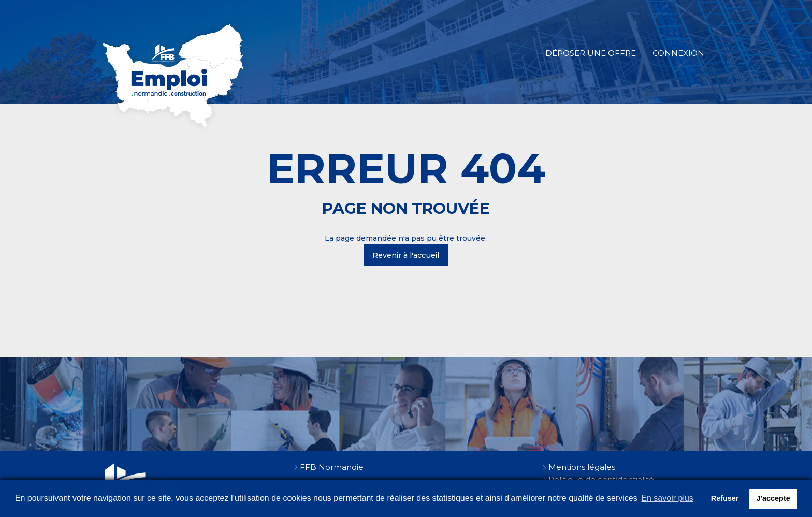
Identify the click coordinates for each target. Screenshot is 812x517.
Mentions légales (582, 467)
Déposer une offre (591, 53)
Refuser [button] (725, 498)
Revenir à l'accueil (406, 255)
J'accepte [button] (773, 498)
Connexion (678, 53)
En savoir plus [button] (667, 498)
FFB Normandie (332, 467)
